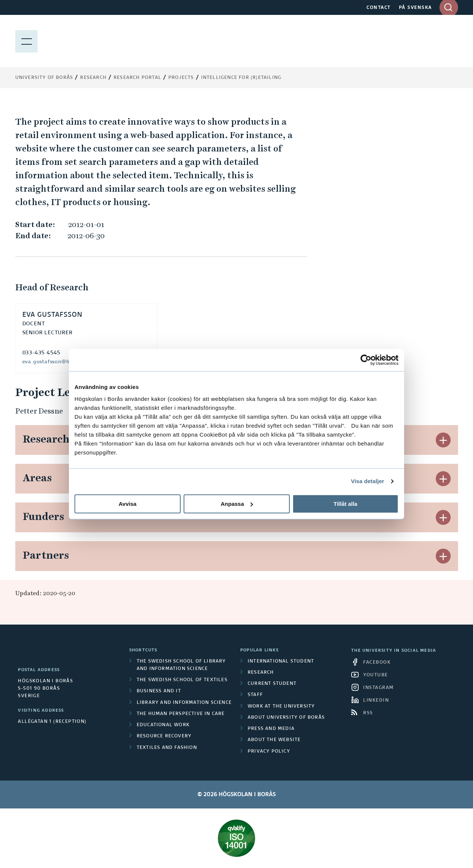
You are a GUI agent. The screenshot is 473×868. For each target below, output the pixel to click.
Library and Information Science (184, 703)
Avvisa (128, 504)
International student (281, 661)
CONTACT (379, 8)
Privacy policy (269, 751)
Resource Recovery (164, 736)
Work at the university (281, 706)
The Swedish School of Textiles (182, 680)
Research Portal (137, 78)
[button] (443, 440)
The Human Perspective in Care (181, 714)
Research (93, 78)
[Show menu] (26, 41)
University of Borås (44, 78)
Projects (181, 78)
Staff (255, 695)
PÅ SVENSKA (415, 8)
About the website (274, 740)
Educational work (163, 725)
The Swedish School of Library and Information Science (181, 665)
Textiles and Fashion (167, 748)
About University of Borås (286, 718)
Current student (272, 684)
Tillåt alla (346, 504)
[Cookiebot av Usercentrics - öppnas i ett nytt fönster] (366, 360)
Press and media (271, 729)
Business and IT (159, 691)
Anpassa (237, 504)
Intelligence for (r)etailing (241, 78)
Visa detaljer (367, 481)
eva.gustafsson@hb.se (51, 362)
